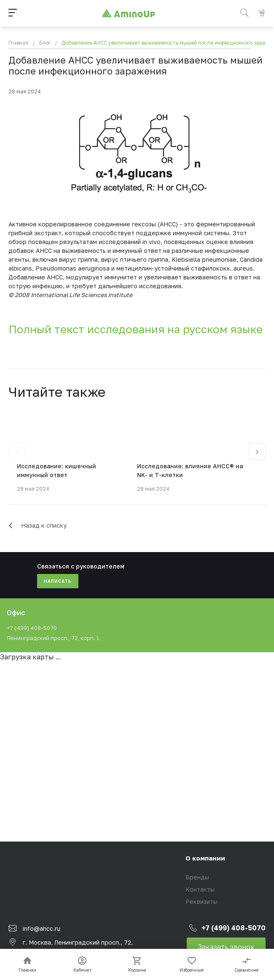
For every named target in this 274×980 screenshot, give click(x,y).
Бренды (197, 877)
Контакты (200, 889)
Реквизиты (201, 902)
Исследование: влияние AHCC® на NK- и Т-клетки (190, 470)
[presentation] (17, 451)
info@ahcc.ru (42, 928)
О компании (205, 858)
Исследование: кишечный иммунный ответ (56, 470)
